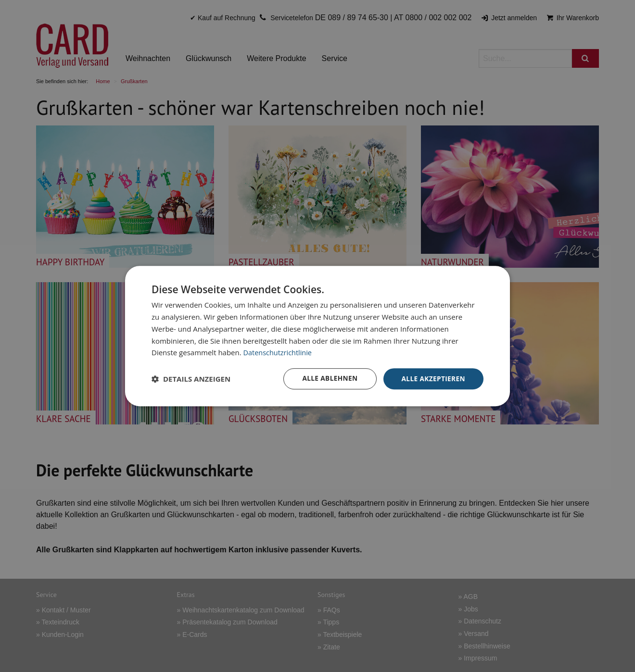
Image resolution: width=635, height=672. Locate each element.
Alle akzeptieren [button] (432, 379)
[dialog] (317, 336)
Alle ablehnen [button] (328, 379)
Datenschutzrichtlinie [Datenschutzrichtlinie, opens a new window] (279, 352)
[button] (191, 379)
